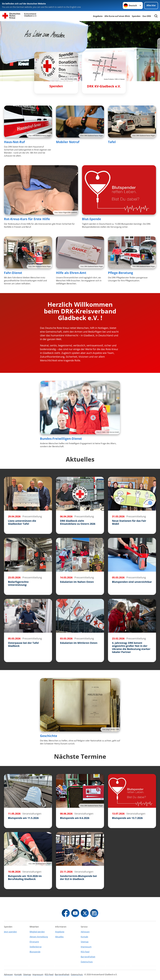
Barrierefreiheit (88, 957)
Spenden (136, 16)
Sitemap (85, 942)
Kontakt (84, 937)
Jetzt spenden (10, 932)
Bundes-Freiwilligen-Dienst (61, 439)
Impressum (86, 947)
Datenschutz (87, 962)
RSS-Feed (85, 952)
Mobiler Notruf (68, 142)
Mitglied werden (37, 932)
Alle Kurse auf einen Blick (117, 16)
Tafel (112, 142)
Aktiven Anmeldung (39, 937)
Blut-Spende (91, 219)
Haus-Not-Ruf (14, 142)
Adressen (85, 932)
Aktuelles (59, 937)
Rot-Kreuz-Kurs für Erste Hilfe (27, 219)
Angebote (98, 16)
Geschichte (49, 736)
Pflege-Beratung (120, 273)
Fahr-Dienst (13, 273)
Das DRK (147, 16)
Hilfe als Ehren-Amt (71, 273)
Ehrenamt (34, 942)
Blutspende (35, 952)
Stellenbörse (36, 947)
